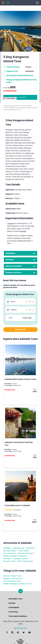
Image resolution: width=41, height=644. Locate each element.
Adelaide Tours (14, 108)
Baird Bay (30, 548)
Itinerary (10, 260)
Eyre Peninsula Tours (12, 581)
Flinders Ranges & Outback (15, 556)
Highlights (10, 253)
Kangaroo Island (21, 559)
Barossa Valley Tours (12, 576)
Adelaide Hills (19, 548)
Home (6, 106)
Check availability (20, 97)
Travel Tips (21, 612)
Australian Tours (14, 106)
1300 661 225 (21, 628)
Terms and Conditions (21, 616)
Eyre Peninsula (9, 553)
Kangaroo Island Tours (28, 108)
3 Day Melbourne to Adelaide (17, 505)
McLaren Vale (9, 561)
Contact (12, 603)
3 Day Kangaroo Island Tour (21, 109)
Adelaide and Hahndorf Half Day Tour (19, 444)
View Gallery (9, 98)
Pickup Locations (13, 272)
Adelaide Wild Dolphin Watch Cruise (20, 379)
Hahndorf (7, 559)
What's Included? (14, 266)
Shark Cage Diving (25, 561)
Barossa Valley (10, 551)
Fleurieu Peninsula (26, 553)
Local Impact (14, 607)
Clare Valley (23, 551)
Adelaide (7, 548)
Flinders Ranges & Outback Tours (17, 584)
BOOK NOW (21, 330)
